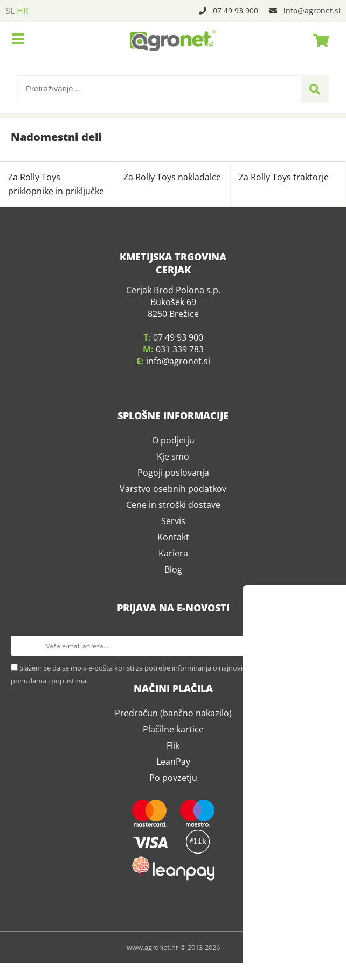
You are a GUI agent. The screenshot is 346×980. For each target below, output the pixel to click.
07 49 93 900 (236, 10)
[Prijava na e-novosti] (325, 677)
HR (23, 11)
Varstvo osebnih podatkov (173, 520)
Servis (173, 552)
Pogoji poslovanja (173, 504)
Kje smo (173, 488)
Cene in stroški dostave (173, 536)
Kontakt (173, 568)
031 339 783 (180, 380)
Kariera (173, 584)
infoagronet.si (312, 10)
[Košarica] (318, 40)
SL (10, 11)
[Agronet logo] (173, 40)
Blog (173, 601)
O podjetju (173, 471)
